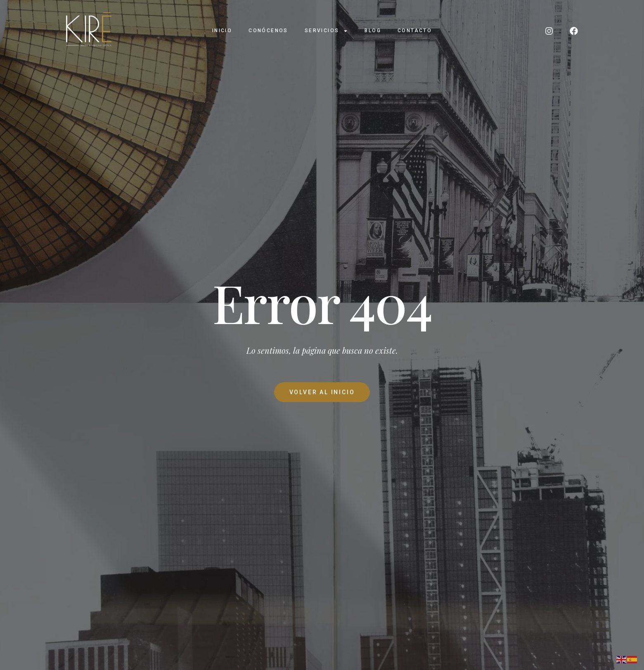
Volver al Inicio (322, 392)
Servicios (327, 31)
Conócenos (268, 31)
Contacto (415, 31)
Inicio (222, 31)
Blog (373, 31)
